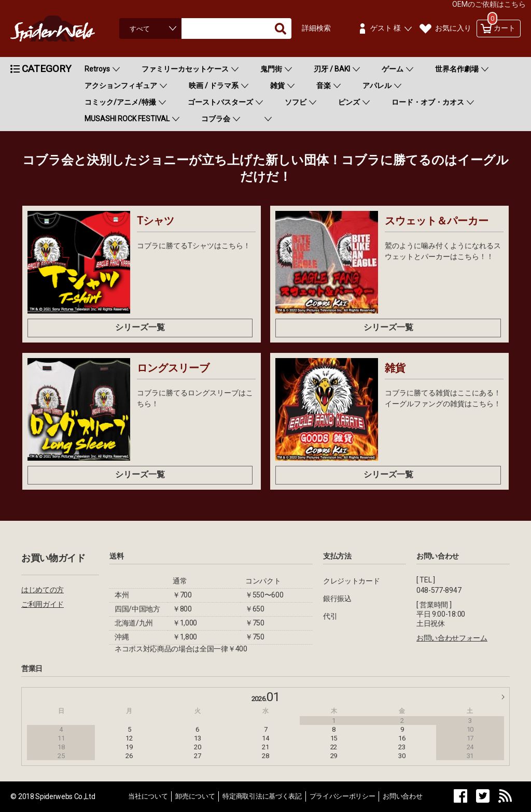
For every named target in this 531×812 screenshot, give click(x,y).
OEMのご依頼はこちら (489, 4)
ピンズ (349, 102)
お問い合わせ (402, 796)
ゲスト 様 (386, 28)
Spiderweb (62, 29)
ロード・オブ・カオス (428, 102)
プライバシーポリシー (343, 796)
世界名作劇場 (457, 69)
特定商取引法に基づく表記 (262, 796)
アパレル (377, 86)
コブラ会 (216, 119)
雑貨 (277, 86)
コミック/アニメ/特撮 (120, 102)
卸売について (195, 796)
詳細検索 (316, 28)
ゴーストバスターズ (220, 102)
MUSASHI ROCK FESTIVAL (127, 119)
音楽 (324, 86)
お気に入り (453, 28)
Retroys (97, 69)
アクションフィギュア (121, 86)
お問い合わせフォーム (452, 638)
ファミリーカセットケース (185, 69)
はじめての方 (43, 590)
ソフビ (296, 102)
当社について (148, 796)
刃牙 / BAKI (332, 69)
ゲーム (393, 69)
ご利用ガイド (43, 604)
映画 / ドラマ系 (214, 86)
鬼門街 (271, 69)
